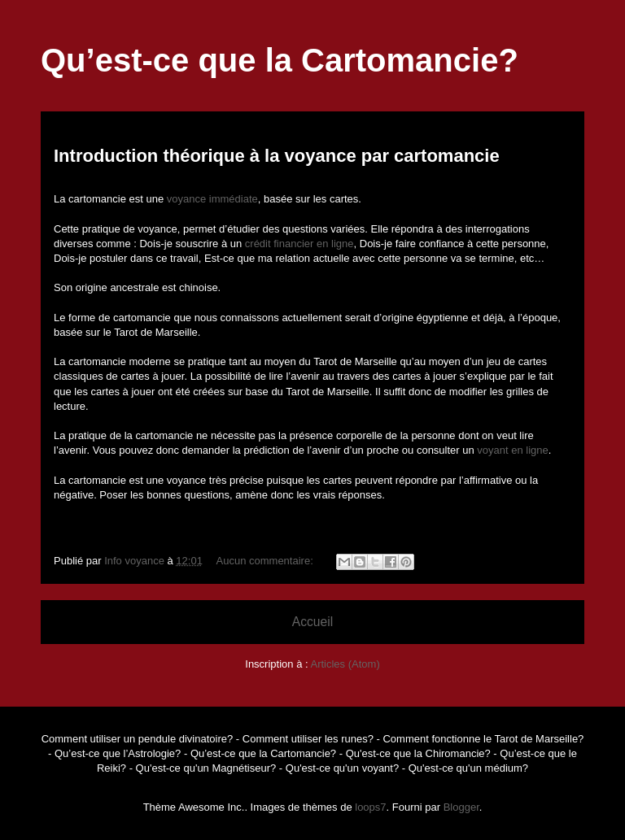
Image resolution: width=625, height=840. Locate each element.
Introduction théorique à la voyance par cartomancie (277, 156)
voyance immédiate (212, 199)
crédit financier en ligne (299, 244)
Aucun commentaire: (267, 561)
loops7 (370, 807)
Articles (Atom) (345, 664)
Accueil (312, 622)
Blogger (461, 807)
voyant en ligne (512, 450)
